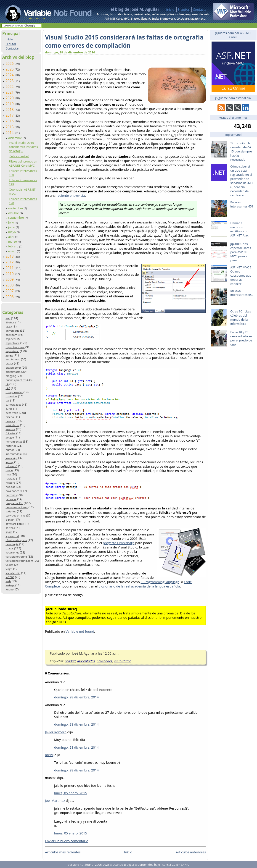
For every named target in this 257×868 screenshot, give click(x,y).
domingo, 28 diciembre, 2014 (76, 697)
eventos (10, 429)
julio (12, 222)
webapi (10, 585)
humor (10, 450)
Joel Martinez (55, 801)
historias (11, 446)
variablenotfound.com (19, 561)
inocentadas (13, 454)
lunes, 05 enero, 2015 (71, 793)
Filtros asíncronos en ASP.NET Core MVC (23, 163)
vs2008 (10, 577)
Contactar (200, 9)
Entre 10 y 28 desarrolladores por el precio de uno (241, 338)
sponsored (12, 536)
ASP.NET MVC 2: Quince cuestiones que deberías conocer (241, 275)
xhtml (9, 589)
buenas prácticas (16, 380)
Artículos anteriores (191, 852)
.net (8, 318)
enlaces (10, 421)
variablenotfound (16, 557)
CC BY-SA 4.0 (180, 865)
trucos (9, 548)
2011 (10, 268)
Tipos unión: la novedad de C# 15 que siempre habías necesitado (241, 151)
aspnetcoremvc (15, 347)
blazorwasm (13, 372)
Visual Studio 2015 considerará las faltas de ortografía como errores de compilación (124, 41)
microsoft (11, 466)
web (8, 581)
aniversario (12, 331)
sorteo (9, 528)
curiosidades (13, 405)
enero (13, 251)
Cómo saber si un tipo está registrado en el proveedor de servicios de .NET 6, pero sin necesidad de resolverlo (242, 181)
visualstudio (13, 573)
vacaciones (12, 552)
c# (7, 384)
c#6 (8, 388)
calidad (70, 661)
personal (11, 499)
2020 (10, 98)
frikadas (10, 433)
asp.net (10, 339)
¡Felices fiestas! (19, 156)
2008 (10, 285)
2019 (10, 104)
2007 (10, 291)
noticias (10, 487)
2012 (10, 262)
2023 (10, 81)
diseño (10, 417)
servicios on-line (15, 515)
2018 (10, 110)
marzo (13, 241)
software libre (14, 524)
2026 (10, 63)
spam (9, 532)
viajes (9, 569)
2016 (10, 121)
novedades (12, 491)
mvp (8, 474)
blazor (9, 363)
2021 (10, 92)
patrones (11, 495)
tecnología (12, 544)
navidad (10, 479)
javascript (11, 458)
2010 (10, 274)
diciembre (15, 138)
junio (12, 227)
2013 (10, 256)
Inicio (170, 9)
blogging (11, 376)
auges (9, 355)
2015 (10, 127)
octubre (14, 213)
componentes (14, 392)
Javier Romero (56, 732)
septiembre (16, 218)
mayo (12, 232)
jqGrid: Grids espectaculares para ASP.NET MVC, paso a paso (241, 252)
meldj (49, 755)
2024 (10, 75)
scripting (11, 511)
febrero (14, 246)
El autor (184, 9)
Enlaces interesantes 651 (242, 204)
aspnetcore (12, 343)
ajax (8, 326)
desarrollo (12, 413)
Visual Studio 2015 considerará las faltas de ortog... (23, 147)
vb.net (9, 565)
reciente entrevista (71, 195)
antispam (11, 335)
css (7, 400)
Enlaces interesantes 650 (242, 293)
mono (9, 470)
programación (14, 503)
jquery (9, 462)
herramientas (14, 442)
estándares (12, 425)
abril (12, 237)
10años (10, 322)
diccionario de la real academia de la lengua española (139, 586)
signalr (10, 520)
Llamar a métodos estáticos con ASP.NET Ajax (239, 229)
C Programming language (160, 582)
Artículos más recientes (63, 852)
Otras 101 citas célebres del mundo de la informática (241, 317)
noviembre (16, 208)
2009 (10, 279)
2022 (10, 87)
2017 (10, 115)
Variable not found (80, 631)
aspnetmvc (12, 351)
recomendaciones (17, 507)
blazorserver (13, 368)
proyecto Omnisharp (119, 543)
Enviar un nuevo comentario (67, 841)
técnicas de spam (16, 540)
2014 (10, 133)
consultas (11, 396)
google (10, 437)
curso (9, 409)
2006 (10, 297)
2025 (10, 69)
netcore (10, 483)
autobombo (13, 359)
